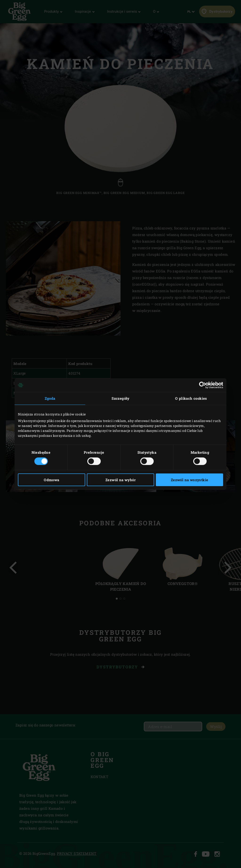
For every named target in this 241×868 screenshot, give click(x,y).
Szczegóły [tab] (120, 398)
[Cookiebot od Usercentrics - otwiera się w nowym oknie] (203, 385)
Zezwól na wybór (120, 480)
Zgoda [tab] (50, 398)
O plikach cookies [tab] (191, 398)
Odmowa (51, 480)
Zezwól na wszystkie (190, 480)
